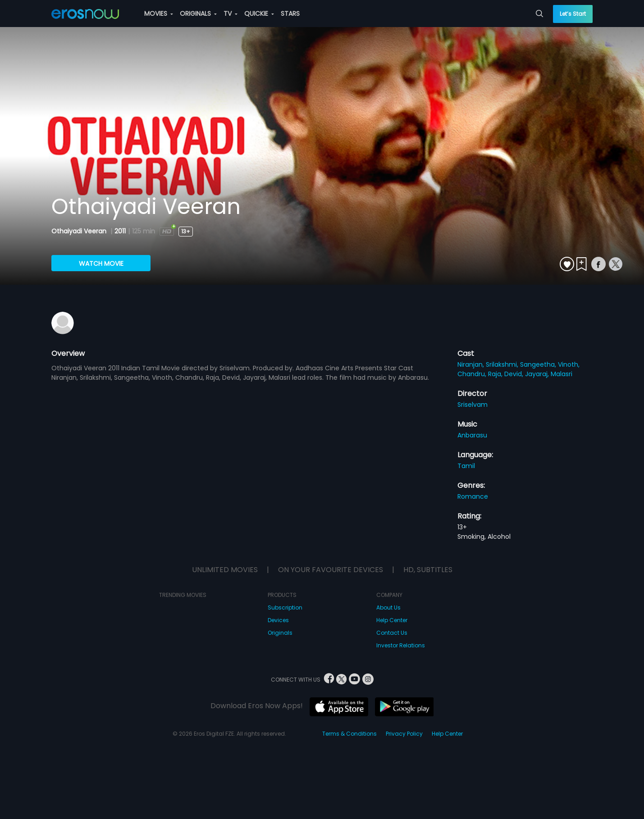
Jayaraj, (538, 374)
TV (231, 14)
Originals (280, 633)
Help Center (392, 620)
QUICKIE (259, 14)
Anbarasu (472, 435)
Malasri (562, 374)
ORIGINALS (198, 14)
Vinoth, (569, 364)
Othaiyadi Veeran (80, 231)
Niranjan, (472, 364)
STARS (290, 14)
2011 (120, 231)
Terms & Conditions (349, 734)
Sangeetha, (539, 364)
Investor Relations (401, 645)
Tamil (466, 466)
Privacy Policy (404, 734)
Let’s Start (573, 14)
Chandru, (473, 374)
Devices (278, 620)
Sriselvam (473, 405)
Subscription (285, 607)
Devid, (515, 374)
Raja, (496, 374)
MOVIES (159, 14)
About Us (388, 607)
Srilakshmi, (503, 364)
